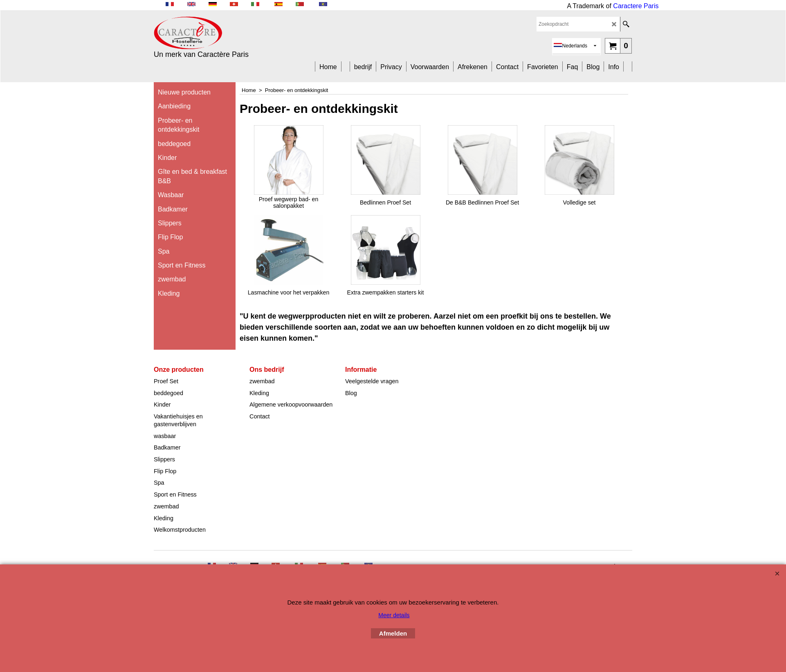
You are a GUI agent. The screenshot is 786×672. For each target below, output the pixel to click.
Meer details (394, 615)
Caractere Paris (636, 6)
